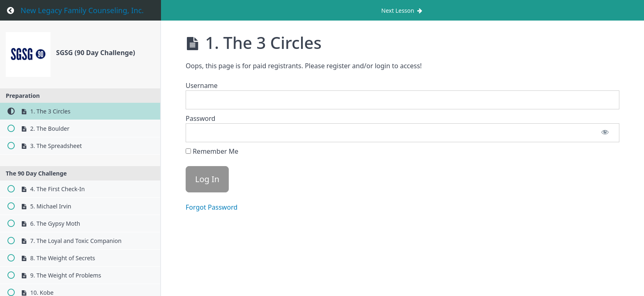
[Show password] (605, 133)
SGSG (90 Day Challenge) (96, 53)
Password (200, 118)
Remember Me (212, 151)
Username (202, 86)
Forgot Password (212, 207)
